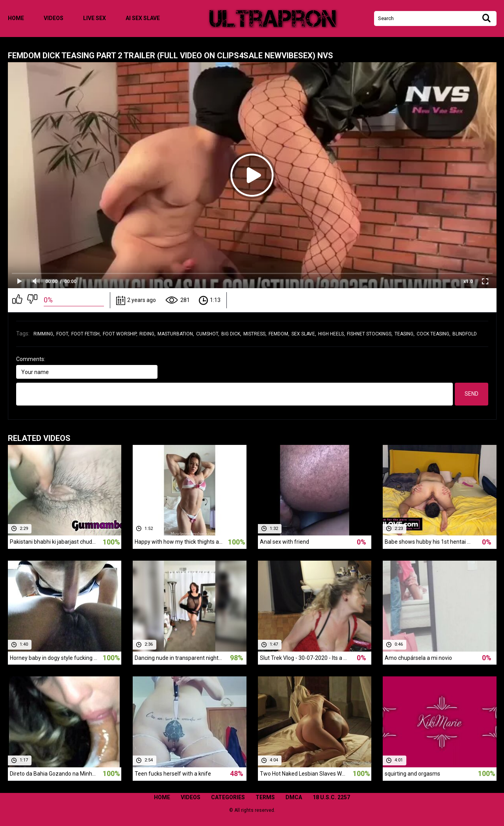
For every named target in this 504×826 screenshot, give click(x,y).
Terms (265, 797)
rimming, (44, 334)
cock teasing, (434, 334)
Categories (228, 797)
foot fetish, (86, 334)
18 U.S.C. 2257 (331, 797)
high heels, (332, 334)
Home (16, 18)
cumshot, (208, 334)
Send (472, 394)
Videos (54, 18)
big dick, (231, 334)
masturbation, (176, 334)
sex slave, (304, 334)
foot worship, (120, 334)
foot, (63, 334)
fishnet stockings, (370, 334)
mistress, (255, 334)
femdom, (279, 334)
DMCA (294, 797)
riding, (147, 334)
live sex (94, 18)
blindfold (465, 334)
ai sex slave (143, 18)
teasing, (405, 334)
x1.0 (468, 282)
